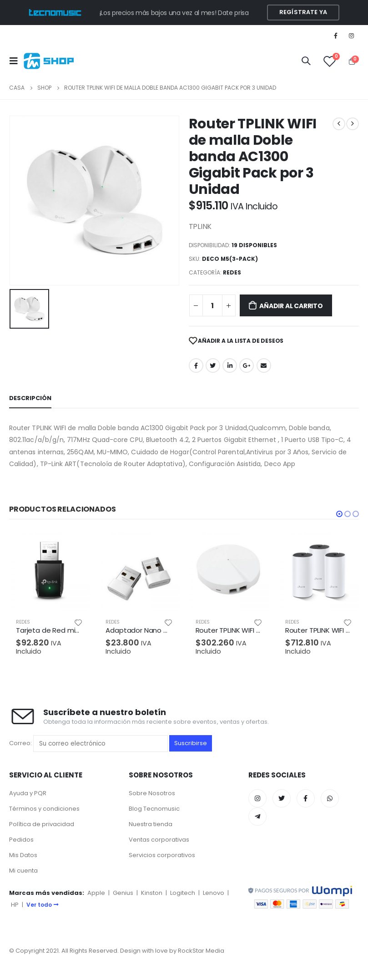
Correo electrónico (264, 366)
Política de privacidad (42, 824)
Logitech (183, 893)
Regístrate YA (303, 12)
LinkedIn (230, 366)
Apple (96, 893)
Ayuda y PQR (28, 793)
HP (15, 905)
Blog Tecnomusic (154, 809)
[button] (339, 514)
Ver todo (43, 905)
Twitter (213, 366)
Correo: (88, 744)
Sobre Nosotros (152, 793)
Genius (123, 893)
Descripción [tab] (30, 398)
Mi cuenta (23, 871)
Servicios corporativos (162, 855)
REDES (232, 272)
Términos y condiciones (44, 809)
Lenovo (214, 893)
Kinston (152, 893)
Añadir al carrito (291, 306)
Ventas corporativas (159, 840)
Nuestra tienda (151, 824)
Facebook (196, 366)
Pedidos (21, 840)
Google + (247, 366)
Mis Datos (23, 855)
